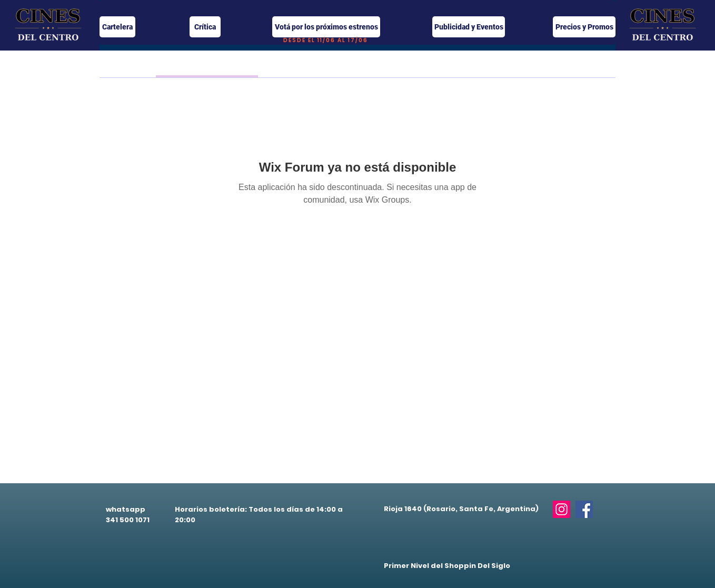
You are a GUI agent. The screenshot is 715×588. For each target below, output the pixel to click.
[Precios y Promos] (584, 27)
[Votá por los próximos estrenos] (326, 27)
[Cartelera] (117, 27)
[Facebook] (584, 509)
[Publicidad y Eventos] (469, 27)
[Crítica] (205, 27)
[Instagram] (562, 509)
